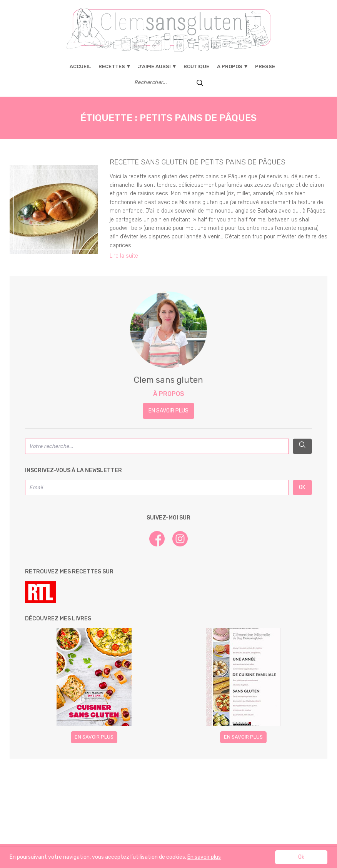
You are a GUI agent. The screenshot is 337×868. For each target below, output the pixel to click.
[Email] (157, 488)
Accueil (80, 66)
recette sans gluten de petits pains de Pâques (198, 162)
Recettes (112, 66)
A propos (230, 66)
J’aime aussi (154, 66)
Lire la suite (124, 256)
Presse (265, 66)
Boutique (196, 66)
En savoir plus (168, 411)
